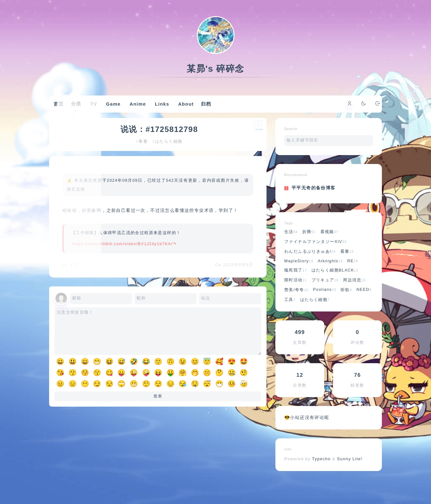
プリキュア (325, 295)
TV (105, 110)
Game (124, 110)
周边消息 (354, 295)
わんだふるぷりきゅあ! (310, 267)
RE (353, 276)
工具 (290, 315)
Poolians (324, 305)
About (197, 110)
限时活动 (296, 295)
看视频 (329, 247)
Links (173, 110)
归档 (219, 110)
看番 (144, 160)
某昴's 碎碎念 (215, 69)
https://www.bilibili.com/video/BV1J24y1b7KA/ (124, 272)
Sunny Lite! (350, 474)
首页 (68, 110)
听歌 (346, 305)
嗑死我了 (296, 285)
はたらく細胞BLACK (335, 285)
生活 (291, 247)
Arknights (330, 276)
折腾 (309, 247)
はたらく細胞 (170, 160)
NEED (364, 305)
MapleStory (299, 276)
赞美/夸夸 (296, 305)
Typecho (322, 474)
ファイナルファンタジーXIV (315, 257)
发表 (158, 430)
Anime (149, 110)
